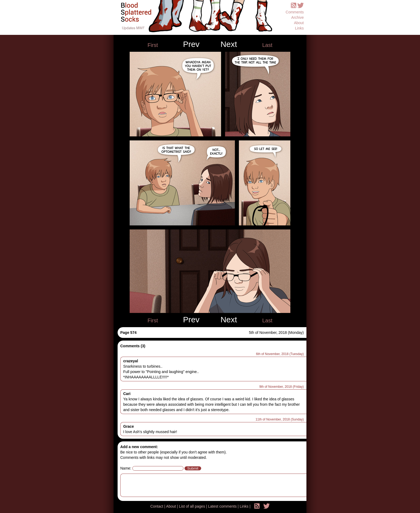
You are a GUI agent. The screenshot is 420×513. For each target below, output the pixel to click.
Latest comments (223, 506)
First (153, 45)
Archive (297, 17)
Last (267, 45)
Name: (126, 468)
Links (299, 28)
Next (229, 44)
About (299, 23)
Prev (191, 44)
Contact (157, 506)
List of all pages (192, 506)
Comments (295, 12)
